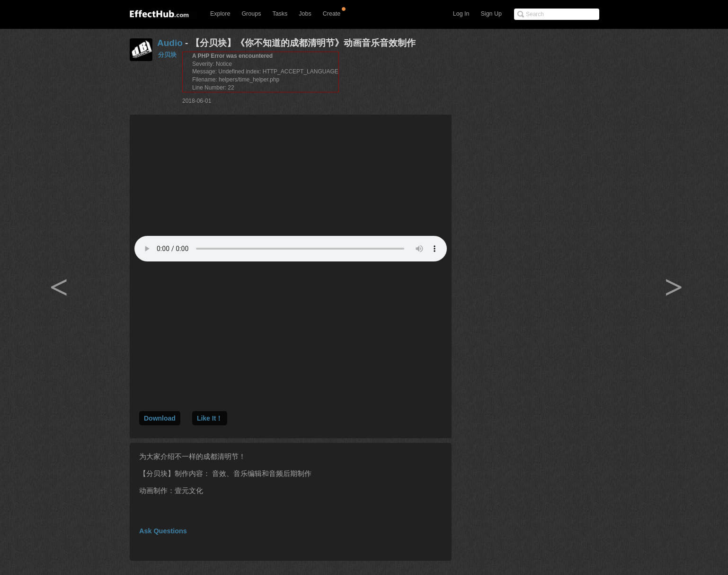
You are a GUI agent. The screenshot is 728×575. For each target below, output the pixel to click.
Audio (170, 43)
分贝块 (167, 55)
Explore (220, 14)
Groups (251, 14)
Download (160, 418)
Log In (461, 14)
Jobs (305, 14)
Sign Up (491, 14)
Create (332, 14)
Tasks (280, 14)
